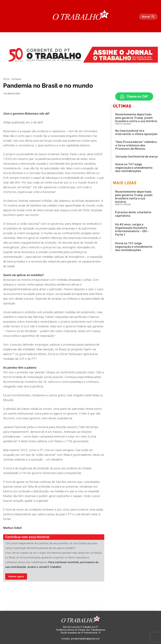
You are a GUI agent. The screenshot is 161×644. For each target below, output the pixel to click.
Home (6, 79)
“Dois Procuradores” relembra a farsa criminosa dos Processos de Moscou (136, 146)
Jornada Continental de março (137, 157)
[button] (149, 17)
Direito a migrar (123, 124)
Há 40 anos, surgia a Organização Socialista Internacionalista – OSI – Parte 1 (132, 230)
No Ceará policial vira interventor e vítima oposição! (136, 133)
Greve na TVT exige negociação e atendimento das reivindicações (134, 168)
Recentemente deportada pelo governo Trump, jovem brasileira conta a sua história (136, 118)
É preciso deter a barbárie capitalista (133, 215)
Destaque (16, 79)
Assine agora (16, 576)
